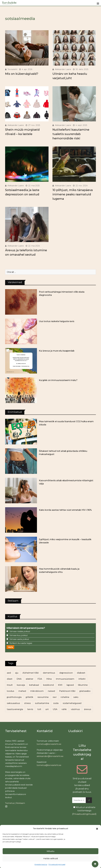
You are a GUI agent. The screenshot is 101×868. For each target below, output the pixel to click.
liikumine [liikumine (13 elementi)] (83, 685)
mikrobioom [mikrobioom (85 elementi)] (37, 691)
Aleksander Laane (63, 69)
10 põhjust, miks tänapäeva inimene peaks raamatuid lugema (73, 194)
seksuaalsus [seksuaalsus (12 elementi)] (13, 703)
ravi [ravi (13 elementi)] (55, 697)
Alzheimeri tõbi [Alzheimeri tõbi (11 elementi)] (31, 673)
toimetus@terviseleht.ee (49, 744)
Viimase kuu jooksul (18, 635)
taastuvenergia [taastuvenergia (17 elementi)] (15, 709)
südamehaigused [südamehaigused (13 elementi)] (72, 703)
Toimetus (10, 803)
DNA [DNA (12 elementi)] (19, 679)
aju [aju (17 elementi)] (17, 673)
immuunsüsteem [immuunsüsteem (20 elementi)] (65, 679)
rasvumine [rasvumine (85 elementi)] (43, 697)
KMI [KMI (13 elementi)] (60, 685)
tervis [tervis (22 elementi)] (30, 709)
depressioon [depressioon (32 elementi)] (66, 673)
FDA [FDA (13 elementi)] (40, 679)
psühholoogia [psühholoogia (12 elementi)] (14, 697)
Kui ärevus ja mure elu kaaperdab (57, 351)
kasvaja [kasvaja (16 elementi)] (21, 685)
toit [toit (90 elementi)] (39, 709)
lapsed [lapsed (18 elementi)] (70, 685)
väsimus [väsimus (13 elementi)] (75, 709)
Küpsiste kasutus (41, 864)
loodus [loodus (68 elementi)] (11, 691)
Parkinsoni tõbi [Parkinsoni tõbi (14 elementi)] (67, 691)
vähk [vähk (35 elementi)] (64, 709)
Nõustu (51, 851)
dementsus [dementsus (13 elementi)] (49, 673)
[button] (97, 829)
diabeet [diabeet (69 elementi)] (81, 673)
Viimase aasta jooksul (19, 639)
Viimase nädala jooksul (20, 631)
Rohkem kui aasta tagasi (21, 643)
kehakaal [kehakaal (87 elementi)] (34, 685)
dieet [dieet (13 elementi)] (10, 679)
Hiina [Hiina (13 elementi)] (49, 679)
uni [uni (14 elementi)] (47, 709)
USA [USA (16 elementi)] (55, 709)
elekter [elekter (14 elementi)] (30, 679)
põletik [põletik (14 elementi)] (30, 697)
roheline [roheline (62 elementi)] (65, 697)
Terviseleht (12, 69)
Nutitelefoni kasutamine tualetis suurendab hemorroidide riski (71, 134)
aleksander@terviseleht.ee (50, 756)
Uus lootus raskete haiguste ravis (57, 321)
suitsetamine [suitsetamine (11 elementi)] (42, 703)
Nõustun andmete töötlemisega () (84, 811)
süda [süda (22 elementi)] (56, 703)
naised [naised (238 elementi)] (51, 691)
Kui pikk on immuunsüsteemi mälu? (58, 380)
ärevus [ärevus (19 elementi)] (88, 709)
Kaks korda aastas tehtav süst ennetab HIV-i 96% (65, 510)
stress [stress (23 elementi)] (27, 703)
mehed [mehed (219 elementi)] (22, 691)
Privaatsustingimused (57, 864)
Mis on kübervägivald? (22, 74)
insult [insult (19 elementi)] (10, 685)
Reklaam (21, 803)
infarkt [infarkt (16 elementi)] (82, 679)
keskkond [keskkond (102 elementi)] (48, 685)
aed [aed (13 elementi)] (9, 673)
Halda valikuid (51, 858)
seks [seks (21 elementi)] (76, 697)
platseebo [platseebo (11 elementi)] (85, 691)
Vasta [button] (10, 647)
